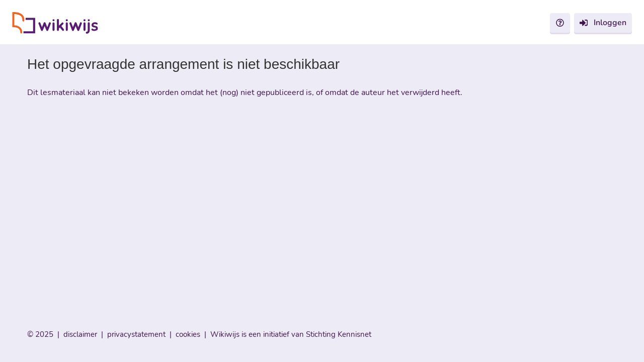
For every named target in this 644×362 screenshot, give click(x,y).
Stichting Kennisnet (339, 334)
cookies (188, 334)
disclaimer (80, 334)
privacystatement (136, 334)
